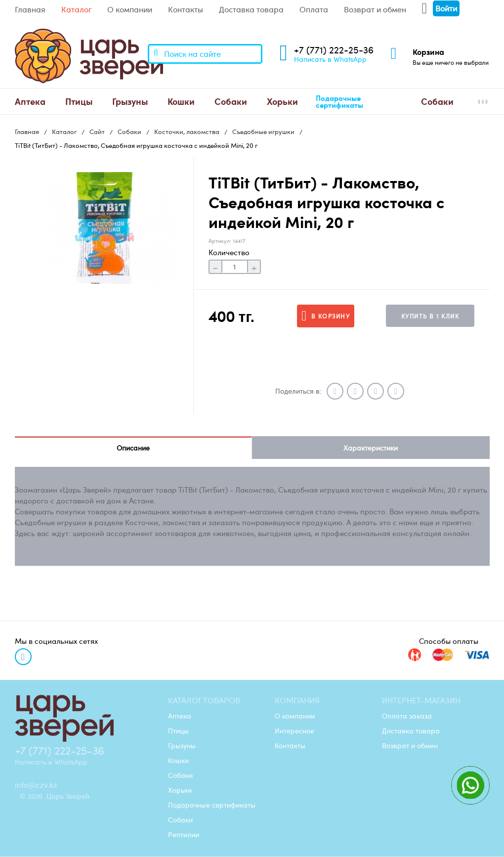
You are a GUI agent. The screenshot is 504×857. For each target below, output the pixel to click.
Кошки (181, 101)
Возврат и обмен (375, 9)
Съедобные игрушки (263, 132)
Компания (297, 701)
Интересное (294, 731)
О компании (130, 9)
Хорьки (282, 101)
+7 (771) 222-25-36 (334, 50)
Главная (30, 9)
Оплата (314, 9)
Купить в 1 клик (430, 316)
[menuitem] (30, 101)
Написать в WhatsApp (330, 59)
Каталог (76, 9)
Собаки (231, 101)
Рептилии (184, 835)
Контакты (186, 9)
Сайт (97, 132)
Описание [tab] (133, 448)
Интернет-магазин (421, 701)
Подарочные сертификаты (339, 102)
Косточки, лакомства (187, 132)
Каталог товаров (204, 701)
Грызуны (130, 101)
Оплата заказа (407, 716)
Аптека (30, 101)
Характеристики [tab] (371, 448)
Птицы (79, 101)
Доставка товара (251, 9)
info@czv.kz (36, 785)
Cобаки (437, 101)
